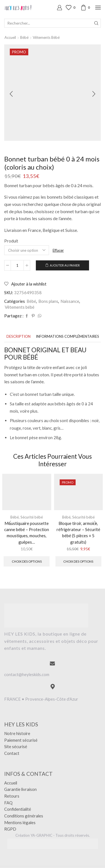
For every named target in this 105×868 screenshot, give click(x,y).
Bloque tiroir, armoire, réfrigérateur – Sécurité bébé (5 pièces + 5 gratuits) (78, 533)
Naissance (70, 301)
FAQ (8, 803)
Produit (11, 241)
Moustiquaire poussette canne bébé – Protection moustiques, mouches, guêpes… (27, 533)
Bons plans (48, 301)
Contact (12, 753)
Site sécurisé (16, 746)
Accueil (10, 37)
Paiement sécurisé (21, 740)
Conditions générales (24, 816)
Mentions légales (20, 822)
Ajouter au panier (65, 265)
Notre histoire (17, 733)
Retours (12, 796)
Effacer (58, 250)
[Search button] (96, 23)
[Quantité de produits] (17, 265)
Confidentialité (18, 809)
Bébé (24, 37)
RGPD (10, 829)
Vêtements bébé (46, 37)
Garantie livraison (20, 789)
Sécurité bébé (32, 517)
